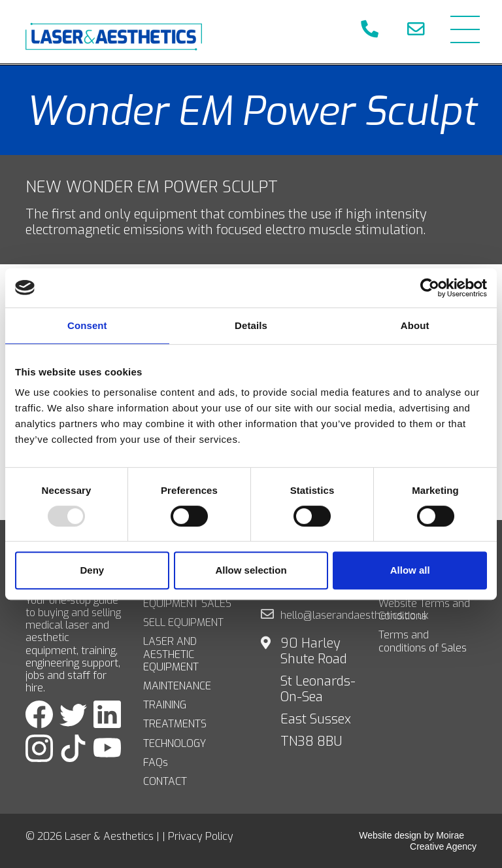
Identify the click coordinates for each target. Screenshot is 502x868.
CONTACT (165, 781)
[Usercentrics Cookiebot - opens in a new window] (430, 288)
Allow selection (251, 570)
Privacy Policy (201, 836)
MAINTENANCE (177, 686)
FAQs (156, 762)
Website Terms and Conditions (424, 610)
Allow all (410, 570)
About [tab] (415, 325)
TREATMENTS (175, 724)
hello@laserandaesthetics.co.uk (355, 615)
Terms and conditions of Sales (423, 641)
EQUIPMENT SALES (187, 603)
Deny (92, 570)
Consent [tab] (87, 325)
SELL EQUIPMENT (183, 622)
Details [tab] (251, 325)
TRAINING (165, 705)
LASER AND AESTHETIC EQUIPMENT (171, 654)
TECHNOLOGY (175, 743)
